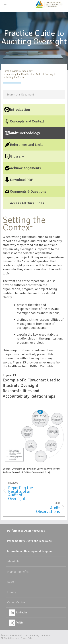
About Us (13, 561)
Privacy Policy (27, 638)
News (11, 582)
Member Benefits (18, 572)
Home (6, 71)
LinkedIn (18, 613)
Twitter (17, 623)
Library (12, 592)
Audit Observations (48, 510)
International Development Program (30, 551)
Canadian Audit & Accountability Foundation (30, 635)
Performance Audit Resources (26, 531)
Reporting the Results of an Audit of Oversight (30, 74)
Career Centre (16, 602)
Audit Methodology (22, 71)
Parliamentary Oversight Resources (29, 541)
